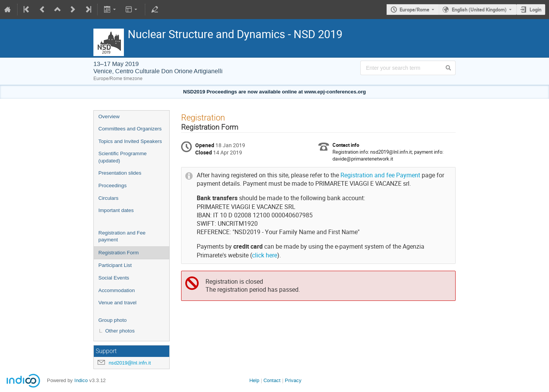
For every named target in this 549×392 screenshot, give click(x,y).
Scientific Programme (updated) (123, 157)
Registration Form (119, 253)
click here (265, 255)
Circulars (108, 198)
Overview (109, 116)
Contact (272, 380)
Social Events (114, 278)
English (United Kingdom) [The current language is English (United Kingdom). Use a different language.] (479, 10)
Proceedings (112, 186)
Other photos (120, 331)
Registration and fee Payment (380, 175)
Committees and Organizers (130, 129)
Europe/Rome (414, 10)
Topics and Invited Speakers (130, 141)
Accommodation (117, 290)
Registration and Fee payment (122, 236)
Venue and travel (117, 303)
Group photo (112, 320)
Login (535, 10)
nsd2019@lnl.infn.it (130, 363)
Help (254, 380)
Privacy (293, 380)
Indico (81, 380)
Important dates (116, 210)
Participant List (115, 265)
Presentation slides (120, 173)
